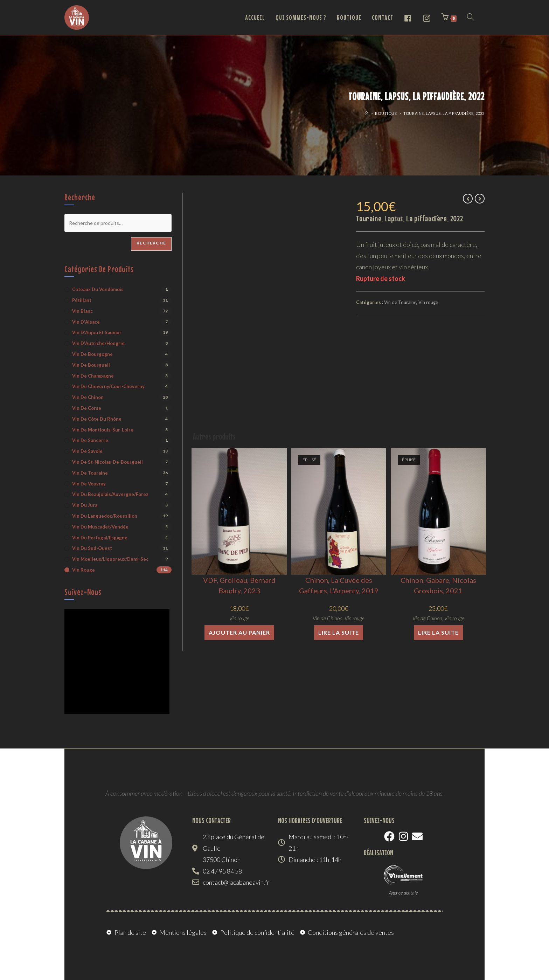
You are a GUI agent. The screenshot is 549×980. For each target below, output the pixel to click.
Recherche (151, 243)
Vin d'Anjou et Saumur (97, 332)
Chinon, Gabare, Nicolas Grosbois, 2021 (438, 585)
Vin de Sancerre (90, 440)
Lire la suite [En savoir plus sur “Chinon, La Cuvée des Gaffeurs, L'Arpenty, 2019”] (339, 632)
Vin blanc (82, 311)
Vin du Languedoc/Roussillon (105, 516)
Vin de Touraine (400, 302)
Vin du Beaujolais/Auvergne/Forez (110, 494)
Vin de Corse (87, 408)
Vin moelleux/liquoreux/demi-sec (110, 559)
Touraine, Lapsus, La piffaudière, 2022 (444, 113)
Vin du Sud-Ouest (92, 548)
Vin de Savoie (87, 451)
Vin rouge (428, 302)
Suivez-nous (83, 592)
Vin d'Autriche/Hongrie (98, 343)
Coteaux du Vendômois (98, 289)
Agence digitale (403, 893)
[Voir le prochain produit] (480, 199)
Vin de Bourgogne (92, 354)
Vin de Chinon (328, 618)
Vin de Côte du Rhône (97, 419)
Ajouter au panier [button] (239, 632)
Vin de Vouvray (89, 484)
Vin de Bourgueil (91, 365)
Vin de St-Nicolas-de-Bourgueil (107, 462)
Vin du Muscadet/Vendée (100, 527)
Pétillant (82, 300)
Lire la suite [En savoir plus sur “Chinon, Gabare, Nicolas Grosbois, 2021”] (438, 632)
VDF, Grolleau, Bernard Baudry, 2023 (239, 585)
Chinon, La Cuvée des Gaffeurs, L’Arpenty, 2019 (339, 585)
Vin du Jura (85, 505)
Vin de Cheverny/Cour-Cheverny (108, 386)
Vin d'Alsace (86, 322)
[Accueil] (367, 113)
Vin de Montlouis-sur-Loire (103, 430)
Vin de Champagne (93, 376)
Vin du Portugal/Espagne (100, 538)
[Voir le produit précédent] (468, 199)
